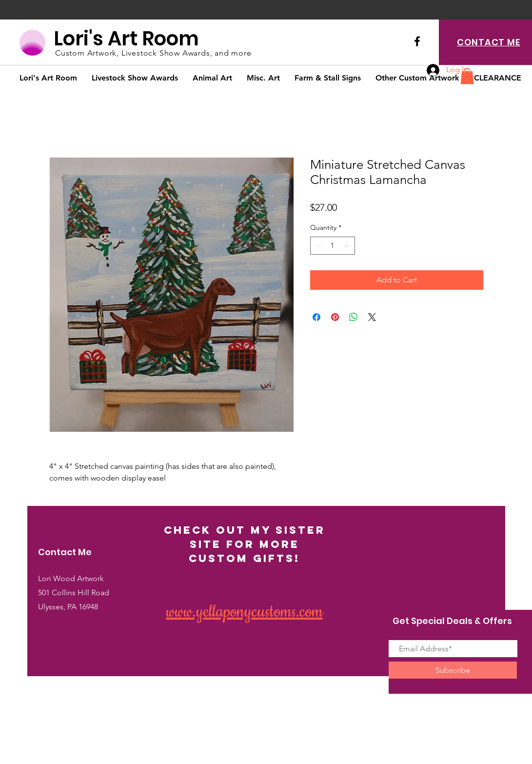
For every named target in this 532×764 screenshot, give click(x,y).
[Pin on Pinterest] (335, 317)
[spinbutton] (333, 246)
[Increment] (347, 246)
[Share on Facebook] (316, 317)
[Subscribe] (453, 670)
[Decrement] (318, 246)
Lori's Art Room (126, 39)
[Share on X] (372, 317)
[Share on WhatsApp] (354, 317)
